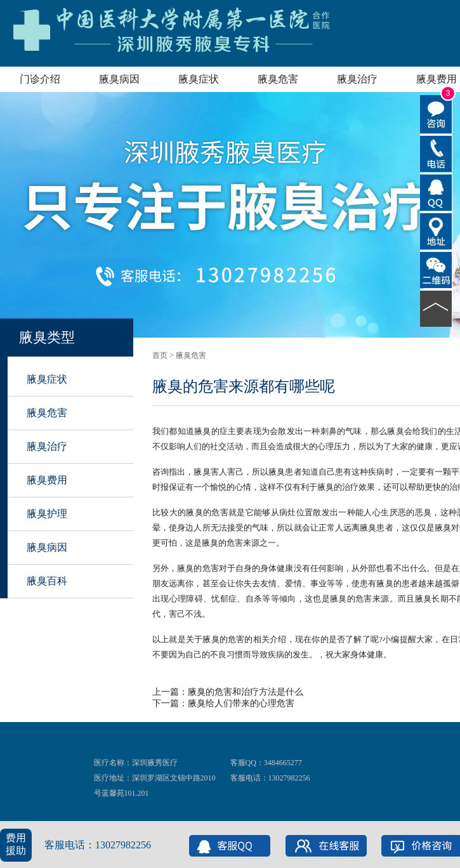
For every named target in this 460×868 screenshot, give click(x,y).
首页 (160, 355)
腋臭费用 (47, 480)
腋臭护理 (47, 514)
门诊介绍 (40, 79)
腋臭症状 (199, 79)
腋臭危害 (278, 79)
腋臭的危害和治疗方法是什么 (246, 692)
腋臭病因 (119, 79)
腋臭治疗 (357, 79)
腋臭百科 (47, 581)
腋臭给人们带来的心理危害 (241, 703)
